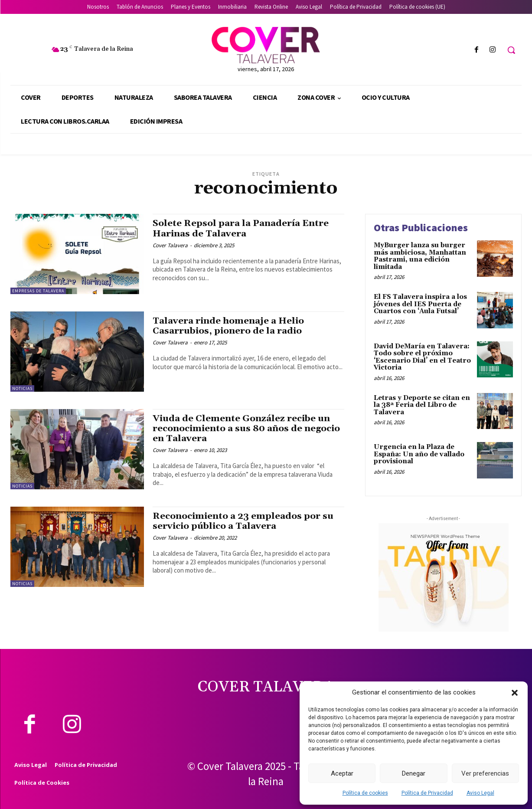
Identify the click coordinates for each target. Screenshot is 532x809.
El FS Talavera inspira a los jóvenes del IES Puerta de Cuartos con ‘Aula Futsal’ (420, 304)
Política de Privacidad (427, 793)
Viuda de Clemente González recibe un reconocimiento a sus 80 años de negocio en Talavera (243, 429)
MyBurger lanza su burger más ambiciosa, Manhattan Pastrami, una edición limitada (420, 256)
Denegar (414, 773)
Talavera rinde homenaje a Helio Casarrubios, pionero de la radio (230, 326)
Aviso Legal (480, 793)
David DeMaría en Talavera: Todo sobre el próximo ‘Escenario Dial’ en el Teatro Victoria (422, 357)
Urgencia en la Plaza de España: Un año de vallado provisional (419, 454)
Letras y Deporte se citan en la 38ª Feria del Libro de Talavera (422, 405)
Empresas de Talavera (38, 291)
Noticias (22, 388)
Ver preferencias (485, 773)
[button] (515, 693)
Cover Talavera (170, 245)
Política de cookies (365, 793)
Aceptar (342, 773)
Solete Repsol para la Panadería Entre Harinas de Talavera (242, 228)
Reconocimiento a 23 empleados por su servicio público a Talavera (245, 521)
